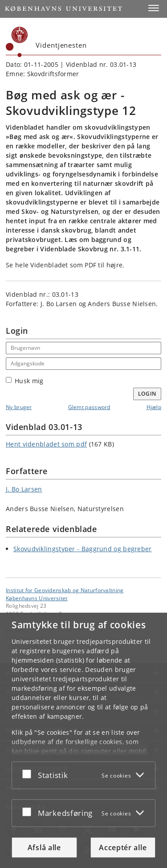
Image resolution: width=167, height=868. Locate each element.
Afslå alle (44, 848)
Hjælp (154, 407)
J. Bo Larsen (24, 489)
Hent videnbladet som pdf (46, 444)
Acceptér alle (123, 848)
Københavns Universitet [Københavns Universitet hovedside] (37, 598)
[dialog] (83, 740)
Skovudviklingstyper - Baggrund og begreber (83, 549)
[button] (154, 8)
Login (147, 394)
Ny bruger (19, 407)
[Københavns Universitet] (17, 42)
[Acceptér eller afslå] (29, 774)
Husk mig (24, 381)
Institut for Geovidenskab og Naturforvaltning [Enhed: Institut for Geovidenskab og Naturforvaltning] (65, 590)
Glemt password (89, 407)
